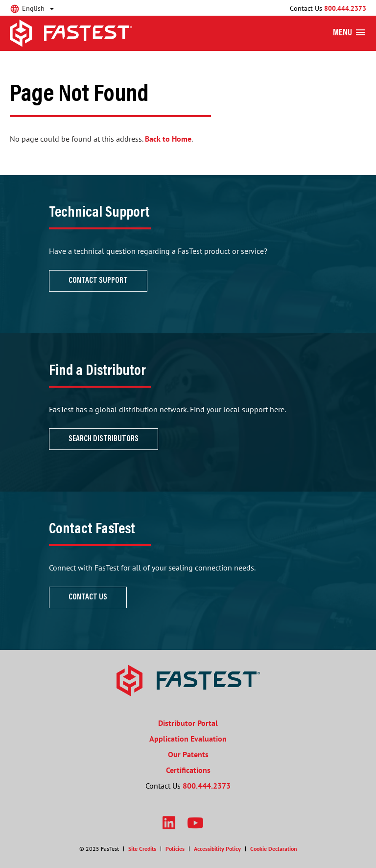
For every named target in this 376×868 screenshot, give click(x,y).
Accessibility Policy (217, 849)
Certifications (188, 770)
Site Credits (142, 849)
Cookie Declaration (274, 849)
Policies (175, 849)
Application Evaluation (188, 739)
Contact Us (88, 597)
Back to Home (168, 139)
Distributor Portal (188, 723)
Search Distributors (104, 439)
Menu (342, 33)
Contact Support (98, 281)
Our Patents (188, 754)
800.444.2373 (345, 8)
